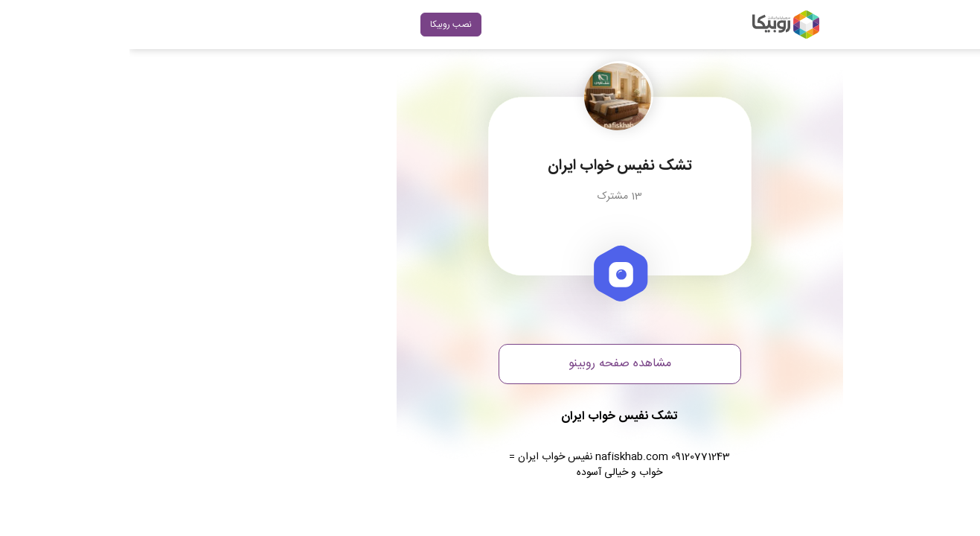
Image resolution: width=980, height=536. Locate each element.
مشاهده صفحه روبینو (490, 364)
